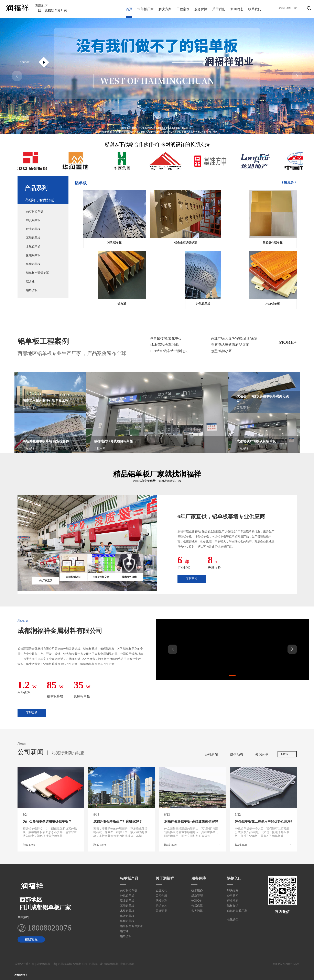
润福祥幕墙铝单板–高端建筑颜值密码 (191, 821)
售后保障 (197, 906)
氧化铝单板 (33, 264)
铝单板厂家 (145, 9)
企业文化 (161, 890)
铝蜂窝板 (32, 290)
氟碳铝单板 (33, 255)
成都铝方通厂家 (237, 911)
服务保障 (201, 9)
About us (23, 621)
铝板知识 (233, 906)
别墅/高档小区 (221, 351)
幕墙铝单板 (33, 238)
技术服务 (197, 890)
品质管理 (197, 896)
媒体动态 (237, 754)
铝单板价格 (80, 964)
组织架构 (161, 906)
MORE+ (288, 342)
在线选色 (233, 920)
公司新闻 (211, 754)
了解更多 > (289, 182)
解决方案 (165, 9)
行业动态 (233, 901)
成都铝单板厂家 (46, 964)
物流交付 (197, 901)
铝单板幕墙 (65, 964)
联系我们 (255, 9)
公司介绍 (161, 896)
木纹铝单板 (33, 247)
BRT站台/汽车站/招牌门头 (169, 351)
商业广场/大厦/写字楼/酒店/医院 (234, 338)
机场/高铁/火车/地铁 (165, 345)
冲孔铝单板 (33, 220)
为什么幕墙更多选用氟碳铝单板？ (47, 821)
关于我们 (219, 9)
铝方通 (30, 282)
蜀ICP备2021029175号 (286, 964)
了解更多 (192, 579)
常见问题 (197, 911)
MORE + (287, 754)
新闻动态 (237, 9)
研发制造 (161, 901)
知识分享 (262, 754)
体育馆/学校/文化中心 (166, 338)
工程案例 (183, 9)
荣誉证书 (161, 911)
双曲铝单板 (33, 229)
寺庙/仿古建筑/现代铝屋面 (230, 345)
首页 (129, 9)
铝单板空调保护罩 (37, 273)
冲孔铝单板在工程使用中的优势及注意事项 (263, 821)
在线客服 (31, 939)
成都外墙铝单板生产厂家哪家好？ (118, 821)
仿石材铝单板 (35, 211)
